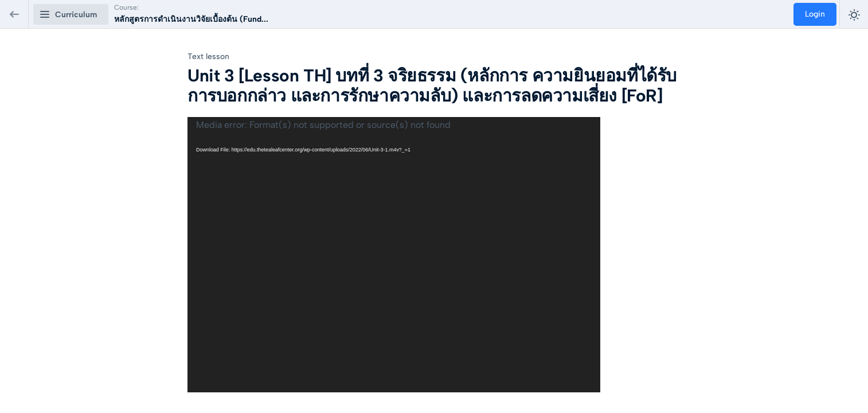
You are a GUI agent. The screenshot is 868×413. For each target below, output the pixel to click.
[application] (394, 255)
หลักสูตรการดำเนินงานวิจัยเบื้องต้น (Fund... (191, 19)
